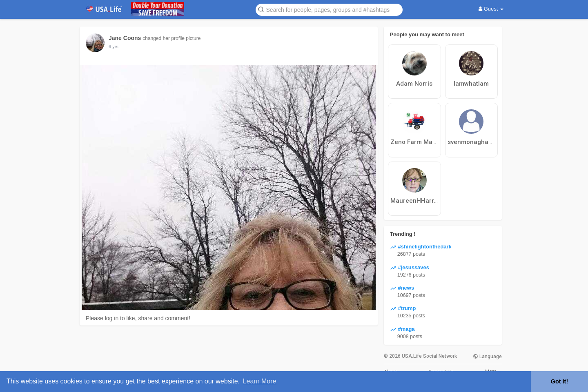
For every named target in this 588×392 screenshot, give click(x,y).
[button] (329, 9)
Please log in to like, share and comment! (138, 318)
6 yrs (114, 47)
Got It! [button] (559, 381)
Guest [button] (491, 9)
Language (487, 357)
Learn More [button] (260, 381)
